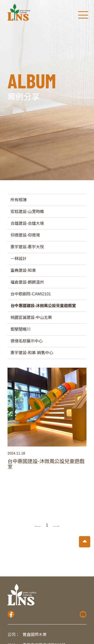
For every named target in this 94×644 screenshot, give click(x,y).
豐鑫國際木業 (35, 635)
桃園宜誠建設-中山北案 (31, 317)
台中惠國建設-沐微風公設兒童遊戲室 (43, 306)
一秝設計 (19, 259)
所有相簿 (19, 200)
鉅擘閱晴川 (21, 329)
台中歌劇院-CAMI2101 (31, 294)
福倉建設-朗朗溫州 (27, 282)
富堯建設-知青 (23, 270)
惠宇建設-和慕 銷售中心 (32, 353)
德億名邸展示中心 (27, 341)
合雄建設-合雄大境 (27, 223)
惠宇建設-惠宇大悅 (27, 247)
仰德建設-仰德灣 (25, 235)
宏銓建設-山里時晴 (27, 212)
